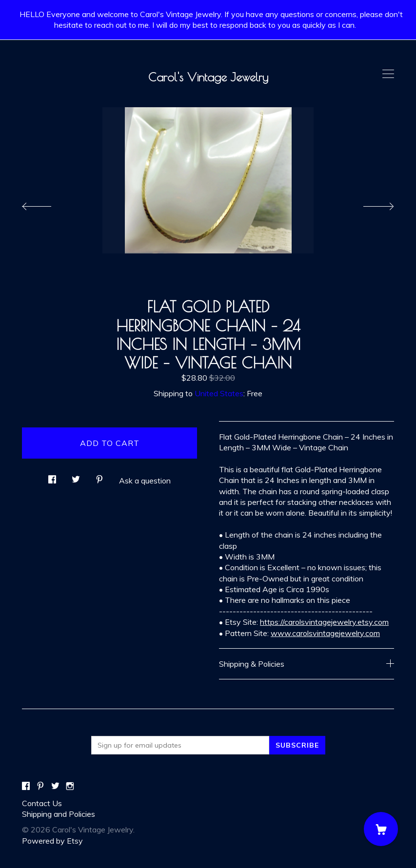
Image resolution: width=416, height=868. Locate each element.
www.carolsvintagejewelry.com (325, 633)
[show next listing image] (370, 204)
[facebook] (26, 786)
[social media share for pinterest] (99, 476)
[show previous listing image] (46, 204)
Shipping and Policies (59, 814)
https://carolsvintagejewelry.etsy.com (324, 622)
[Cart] (381, 829)
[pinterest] (40, 786)
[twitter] (55, 786)
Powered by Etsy (52, 841)
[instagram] (70, 786)
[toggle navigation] (388, 74)
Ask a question (145, 481)
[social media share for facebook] (52, 476)
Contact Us (42, 803)
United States (219, 393)
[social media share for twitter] (76, 476)
